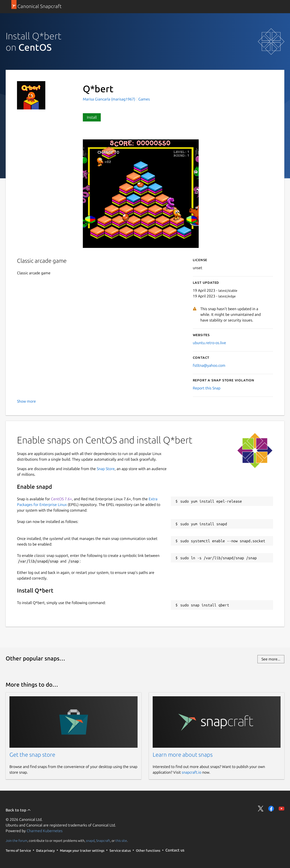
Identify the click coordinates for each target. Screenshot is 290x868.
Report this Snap (207, 388)
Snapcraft (103, 840)
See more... (271, 659)
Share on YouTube (282, 809)
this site (121, 840)
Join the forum (17, 840)
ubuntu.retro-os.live (209, 343)
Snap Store (106, 469)
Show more (26, 401)
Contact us (175, 850)
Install (92, 117)
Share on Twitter (261, 809)
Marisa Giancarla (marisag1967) (109, 99)
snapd (90, 840)
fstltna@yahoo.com (209, 365)
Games (144, 99)
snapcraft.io (191, 772)
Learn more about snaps (183, 755)
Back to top (18, 810)
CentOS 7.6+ (61, 499)
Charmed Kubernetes (45, 831)
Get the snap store (32, 755)
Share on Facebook (271, 809)
